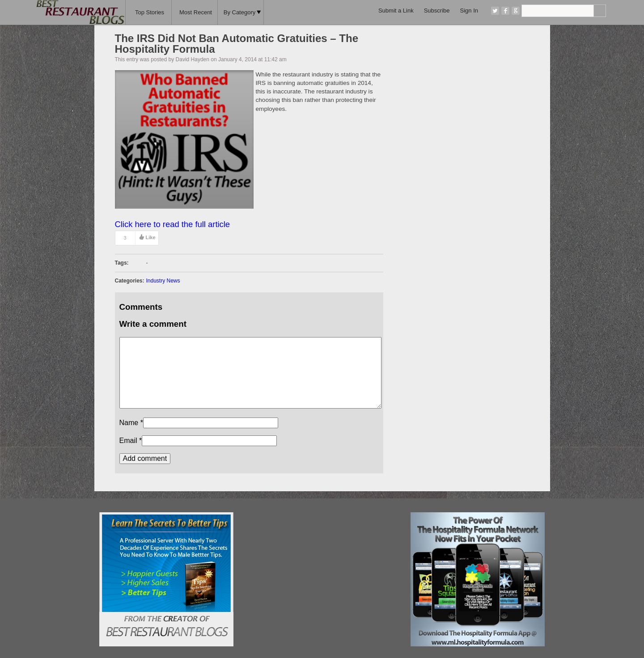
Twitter (495, 11)
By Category (242, 12)
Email (128, 441)
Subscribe (437, 11)
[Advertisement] (322, 568)
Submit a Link (396, 11)
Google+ (516, 11)
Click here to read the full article (173, 224)
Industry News (163, 281)
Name (129, 423)
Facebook (505, 11)
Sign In (469, 11)
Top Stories (150, 12)
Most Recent (196, 12)
